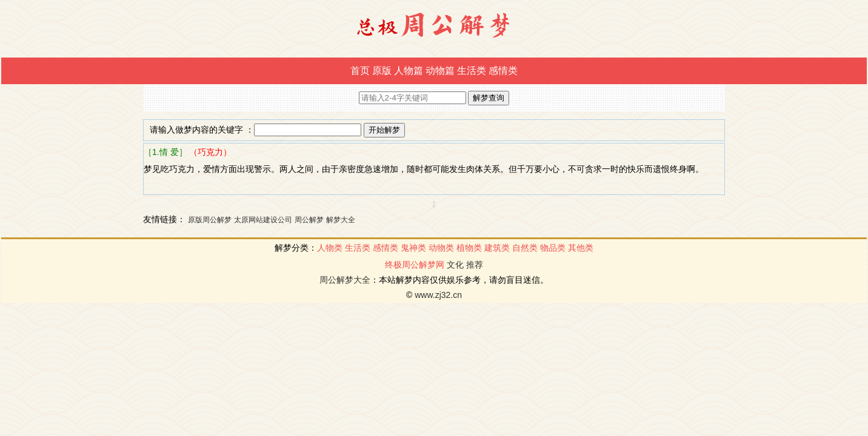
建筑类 (497, 248)
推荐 (475, 265)
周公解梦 (309, 220)
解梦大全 (341, 220)
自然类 (525, 248)
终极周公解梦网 (415, 265)
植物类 (469, 248)
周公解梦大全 (345, 280)
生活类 (472, 71)
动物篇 (440, 71)
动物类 (441, 248)
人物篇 (409, 71)
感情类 (503, 71)
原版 (382, 71)
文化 (455, 265)
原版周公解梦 (210, 220)
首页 (360, 71)
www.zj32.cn (438, 295)
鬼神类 (413, 248)
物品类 (553, 248)
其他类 (581, 248)
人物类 (330, 248)
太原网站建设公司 (263, 220)
